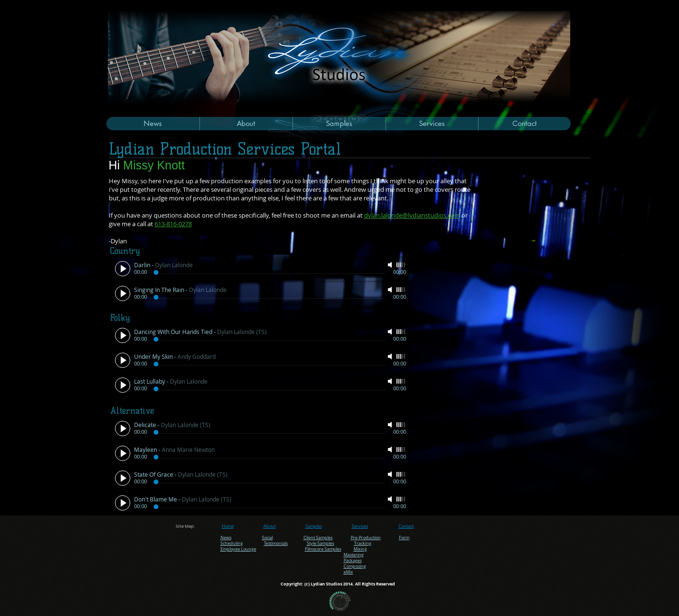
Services (360, 526)
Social (267, 538)
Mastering (354, 555)
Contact (406, 526)
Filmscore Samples (323, 549)
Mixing (360, 549)
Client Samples (318, 538)
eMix (348, 572)
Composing (355, 566)
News (226, 538)
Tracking (363, 543)
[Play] (123, 269)
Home (228, 526)
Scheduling (232, 543)
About (270, 526)
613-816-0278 (173, 224)
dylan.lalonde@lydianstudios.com (412, 215)
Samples (314, 526)
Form (404, 538)
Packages (353, 561)
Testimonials (276, 543)
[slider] (401, 265)
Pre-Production (366, 538)
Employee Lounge (238, 549)
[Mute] (391, 265)
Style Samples (320, 543)
